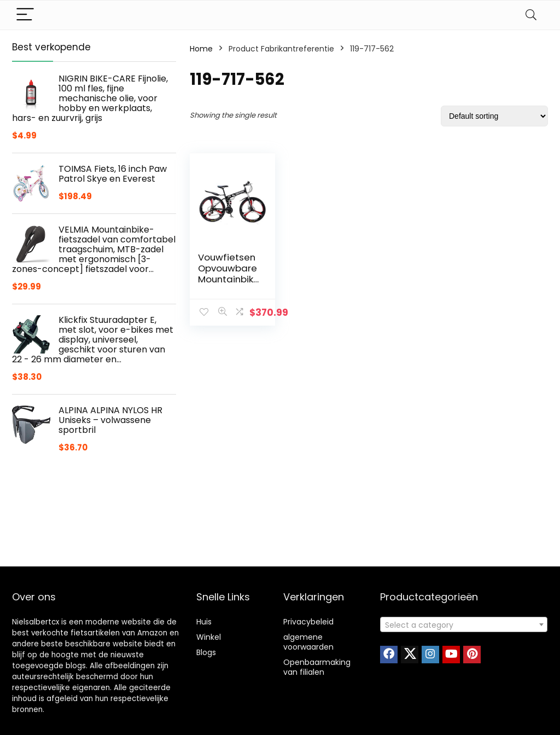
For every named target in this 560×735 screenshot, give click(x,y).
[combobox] (464, 624)
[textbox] (464, 625)
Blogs (206, 652)
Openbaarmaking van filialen (317, 667)
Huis (204, 622)
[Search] (531, 15)
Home (201, 49)
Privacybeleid (308, 622)
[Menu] (25, 15)
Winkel (209, 637)
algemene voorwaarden (308, 642)
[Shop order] (494, 116)
